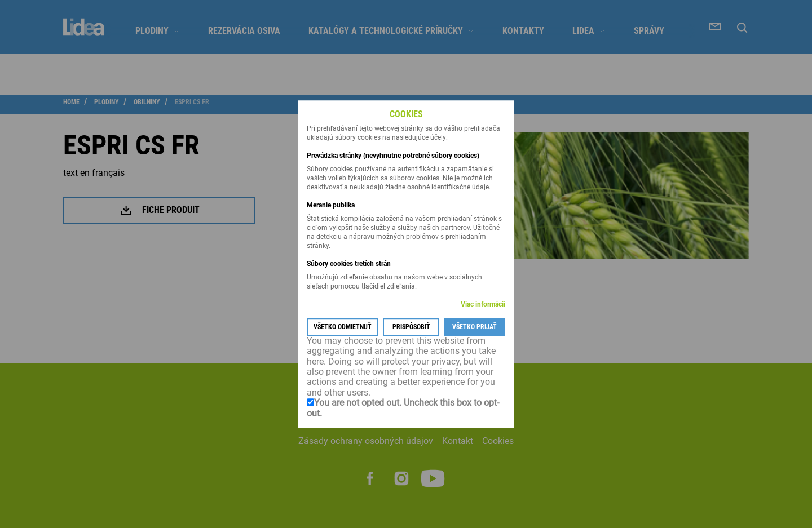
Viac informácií (483, 304)
